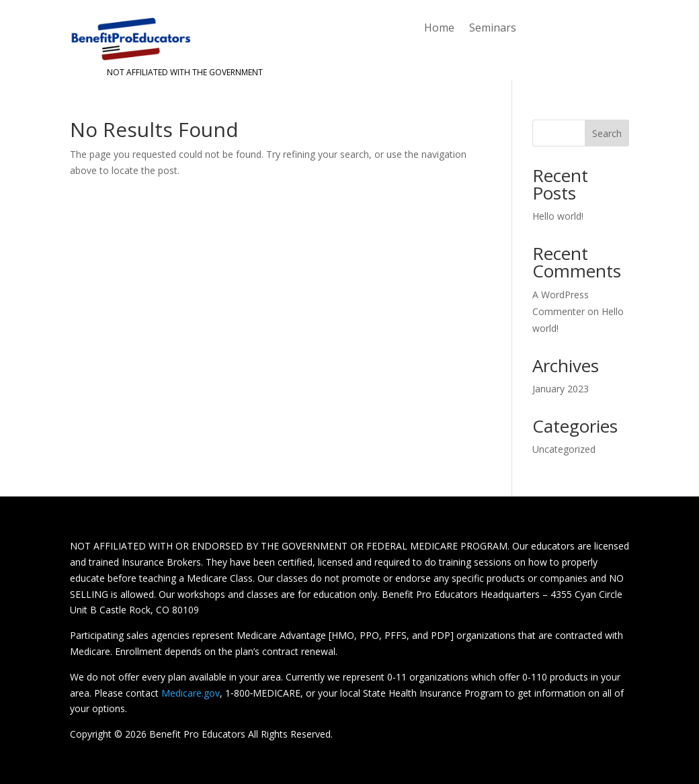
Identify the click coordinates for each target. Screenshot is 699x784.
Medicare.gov (191, 693)
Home (439, 29)
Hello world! (558, 216)
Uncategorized (564, 449)
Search (607, 133)
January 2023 (561, 389)
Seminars (493, 29)
